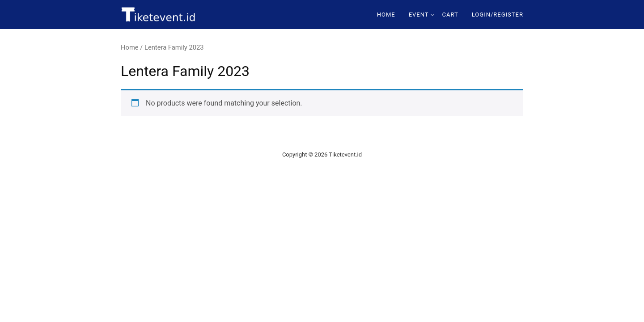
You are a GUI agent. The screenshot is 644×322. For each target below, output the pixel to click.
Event (422, 15)
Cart (450, 15)
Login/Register (498, 15)
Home (386, 15)
